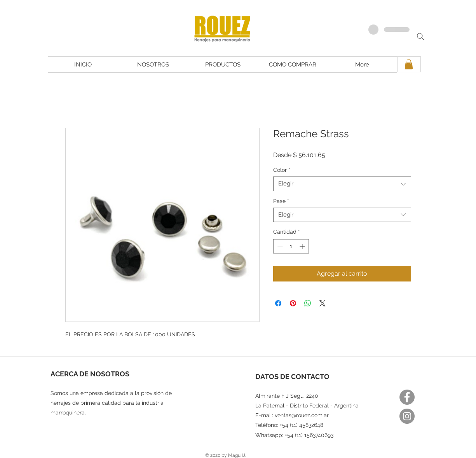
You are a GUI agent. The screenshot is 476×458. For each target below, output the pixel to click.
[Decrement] (279, 246)
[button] (409, 64)
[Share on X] (323, 303)
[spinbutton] (291, 246)
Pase (281, 201)
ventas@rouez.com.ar (302, 415)
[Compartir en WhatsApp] (308, 303)
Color (282, 170)
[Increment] (303, 246)
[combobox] (342, 184)
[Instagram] (407, 416)
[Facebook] (407, 397)
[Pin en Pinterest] (293, 303)
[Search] (420, 37)
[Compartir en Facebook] (278, 303)
